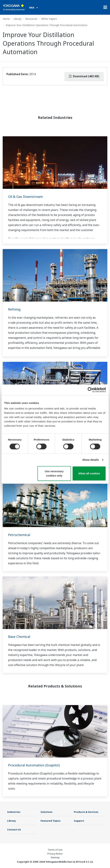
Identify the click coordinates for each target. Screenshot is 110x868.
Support (79, 821)
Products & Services (86, 812)
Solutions (46, 812)
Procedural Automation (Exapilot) (34, 765)
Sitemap (55, 857)
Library (18, 19)
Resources (31, 19)
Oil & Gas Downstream (25, 197)
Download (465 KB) (84, 76)
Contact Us (14, 830)
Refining (14, 309)
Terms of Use (55, 850)
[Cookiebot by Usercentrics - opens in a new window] (90, 390)
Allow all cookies (89, 473)
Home (6, 19)
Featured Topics (51, 821)
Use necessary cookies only (54, 473)
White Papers (49, 19)
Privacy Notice (55, 854)
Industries (14, 812)
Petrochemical (19, 535)
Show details (91, 460)
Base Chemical (19, 637)
